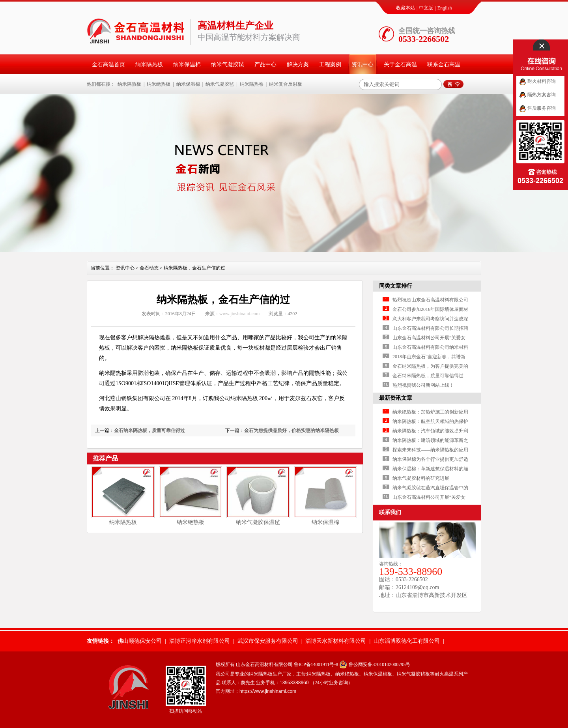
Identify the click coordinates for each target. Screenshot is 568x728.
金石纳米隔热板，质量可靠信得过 (149, 430)
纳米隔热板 (149, 65)
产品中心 (265, 65)
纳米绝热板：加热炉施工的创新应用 (430, 412)
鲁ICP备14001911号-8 (316, 664)
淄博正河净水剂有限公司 (200, 641)
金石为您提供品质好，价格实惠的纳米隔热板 (291, 430)
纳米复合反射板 (286, 84)
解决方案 (298, 65)
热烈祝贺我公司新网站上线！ (423, 385)
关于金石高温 (400, 65)
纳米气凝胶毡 (228, 65)
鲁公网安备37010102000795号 (379, 664)
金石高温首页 (108, 65)
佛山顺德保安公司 (140, 641)
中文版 (426, 8)
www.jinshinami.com (240, 314)
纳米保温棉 (187, 65)
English (445, 8)
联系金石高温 (444, 65)
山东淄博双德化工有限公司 (407, 641)
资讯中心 (362, 65)
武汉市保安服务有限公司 (268, 641)
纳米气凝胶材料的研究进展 (421, 478)
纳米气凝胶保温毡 (258, 522)
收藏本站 (405, 8)
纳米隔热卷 (252, 84)
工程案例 (330, 65)
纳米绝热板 (159, 84)
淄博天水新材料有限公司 (336, 641)
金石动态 (149, 268)
